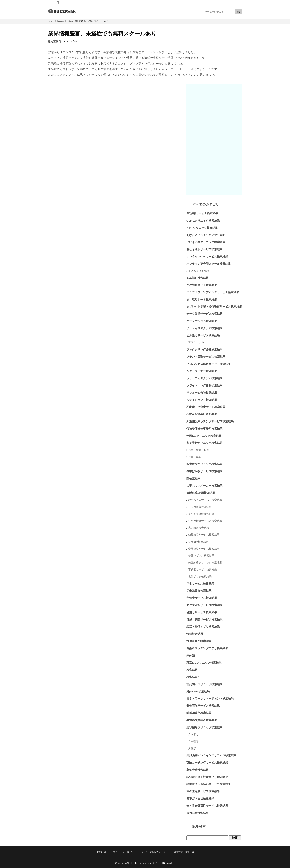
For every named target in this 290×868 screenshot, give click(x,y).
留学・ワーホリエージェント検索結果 (210, 698)
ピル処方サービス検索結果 (203, 335)
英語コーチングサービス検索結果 (207, 763)
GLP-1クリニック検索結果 (203, 221)
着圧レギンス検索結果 (201, 556)
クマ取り (193, 734)
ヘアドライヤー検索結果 (202, 371)
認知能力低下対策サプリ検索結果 (207, 777)
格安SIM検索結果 (198, 542)
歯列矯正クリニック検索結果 (204, 684)
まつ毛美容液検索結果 (201, 514)
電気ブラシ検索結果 (200, 576)
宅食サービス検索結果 (200, 584)
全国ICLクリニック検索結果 (204, 436)
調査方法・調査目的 (184, 852)
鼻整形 (192, 748)
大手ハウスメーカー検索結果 (204, 486)
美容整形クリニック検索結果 (204, 727)
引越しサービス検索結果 (202, 612)
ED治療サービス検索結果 (202, 213)
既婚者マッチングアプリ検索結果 (207, 648)
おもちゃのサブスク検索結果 (205, 500)
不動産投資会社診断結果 (202, 414)
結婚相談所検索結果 (199, 713)
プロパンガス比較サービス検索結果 (209, 364)
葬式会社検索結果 (198, 770)
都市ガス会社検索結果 (200, 798)
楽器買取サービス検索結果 (204, 549)
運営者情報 (102, 852)
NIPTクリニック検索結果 (202, 228)
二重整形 (193, 741)
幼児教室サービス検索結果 (204, 535)
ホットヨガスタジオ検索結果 (204, 378)
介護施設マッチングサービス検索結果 (210, 421)
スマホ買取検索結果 (200, 507)
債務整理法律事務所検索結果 (204, 429)
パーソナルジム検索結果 (202, 321)
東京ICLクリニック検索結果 (204, 662)
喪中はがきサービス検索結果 (204, 471)
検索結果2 (193, 677)
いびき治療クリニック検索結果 (206, 242)
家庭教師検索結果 (199, 528)
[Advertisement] (214, 139)
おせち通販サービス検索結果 (204, 249)
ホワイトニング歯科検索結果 (204, 385)
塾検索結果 (193, 478)
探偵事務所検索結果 (199, 641)
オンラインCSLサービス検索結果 (207, 256)
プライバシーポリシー (124, 852)
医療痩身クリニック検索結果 (204, 464)
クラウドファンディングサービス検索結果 (213, 292)
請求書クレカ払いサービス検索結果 (209, 784)
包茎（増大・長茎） (200, 450)
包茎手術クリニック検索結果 (204, 443)
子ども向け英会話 (199, 271)
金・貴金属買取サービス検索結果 (207, 806)
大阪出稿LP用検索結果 (201, 493)
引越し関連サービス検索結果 (204, 620)
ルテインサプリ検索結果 (202, 400)
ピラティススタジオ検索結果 (204, 328)
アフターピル (196, 342)
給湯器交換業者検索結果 (202, 720)
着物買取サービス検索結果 (203, 706)
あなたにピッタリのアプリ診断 (206, 235)
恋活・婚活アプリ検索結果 (203, 627)
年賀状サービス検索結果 (202, 598)
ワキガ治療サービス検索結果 (205, 521)
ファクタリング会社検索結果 (204, 349)
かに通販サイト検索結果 (202, 285)
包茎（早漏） (196, 457)
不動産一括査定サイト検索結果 (206, 407)
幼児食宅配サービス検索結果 (204, 605)
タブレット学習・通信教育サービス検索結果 (214, 306)
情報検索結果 (195, 634)
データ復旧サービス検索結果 (204, 314)
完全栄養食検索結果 (199, 591)
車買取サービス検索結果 (203, 569)
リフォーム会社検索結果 (202, 393)
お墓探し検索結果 (198, 278)
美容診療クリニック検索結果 (205, 563)
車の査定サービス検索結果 (203, 791)
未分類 (191, 655)
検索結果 (192, 670)
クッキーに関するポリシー (155, 852)
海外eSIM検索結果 (198, 691)
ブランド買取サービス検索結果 (206, 357)
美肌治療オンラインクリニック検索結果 (211, 755)
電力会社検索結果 (198, 813)
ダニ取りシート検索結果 (202, 299)
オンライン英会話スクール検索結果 (209, 264)
